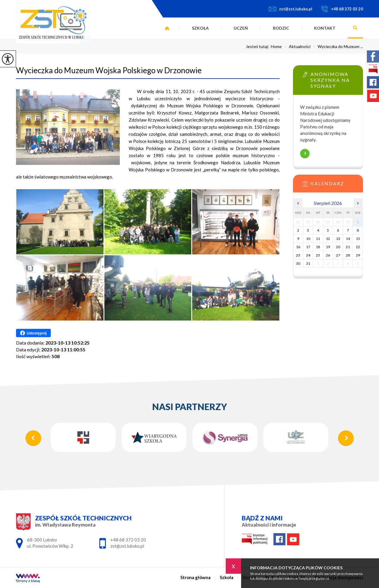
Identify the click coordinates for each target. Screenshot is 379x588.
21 (348, 247)
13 (338, 239)
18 (318, 247)
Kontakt (325, 28)
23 (298, 255)
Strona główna (167, 28)
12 (328, 239)
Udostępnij (33, 333)
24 (308, 255)
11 (318, 239)
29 (358, 255)
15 (358, 239)
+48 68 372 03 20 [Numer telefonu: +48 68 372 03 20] (128, 540)
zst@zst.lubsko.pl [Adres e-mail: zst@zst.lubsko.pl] (127, 546)
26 (328, 255)
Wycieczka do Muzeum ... (337, 47)
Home (276, 47)
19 (328, 247)
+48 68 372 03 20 (342, 9)
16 (298, 247)
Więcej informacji (305, 154)
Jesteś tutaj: (258, 47)
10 (308, 239)
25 (318, 255)
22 (358, 247)
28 (348, 255)
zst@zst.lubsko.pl (290, 9)
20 (338, 247)
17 (308, 247)
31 (308, 263)
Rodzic (281, 28)
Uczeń (241, 28)
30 (298, 263)
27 (338, 255)
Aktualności (296, 47)
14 (348, 239)
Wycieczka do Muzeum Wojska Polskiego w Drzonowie (109, 70)
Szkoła (200, 28)
